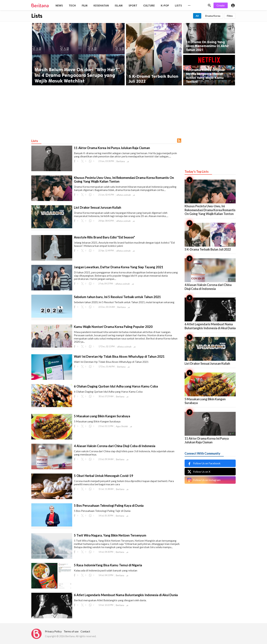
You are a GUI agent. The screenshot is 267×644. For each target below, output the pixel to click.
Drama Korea (213, 16)
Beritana (121, 161)
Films (230, 16)
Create (221, 5)
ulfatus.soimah (124, 195)
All (197, 16)
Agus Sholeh (122, 426)
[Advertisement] (133, 111)
